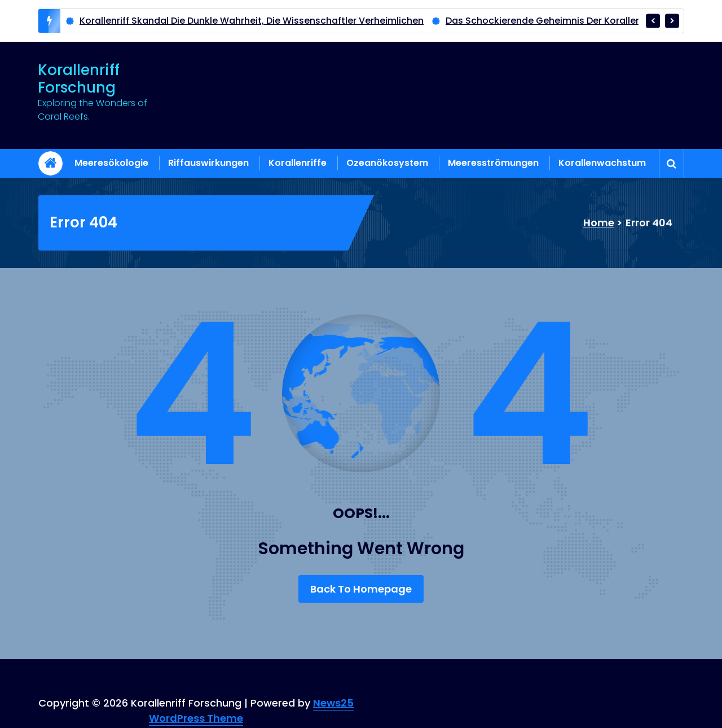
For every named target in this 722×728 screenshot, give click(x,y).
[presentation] (653, 21)
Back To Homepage (361, 589)
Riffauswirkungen (208, 163)
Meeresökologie (111, 163)
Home (599, 223)
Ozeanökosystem (387, 163)
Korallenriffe (298, 163)
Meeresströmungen (493, 163)
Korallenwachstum (602, 163)
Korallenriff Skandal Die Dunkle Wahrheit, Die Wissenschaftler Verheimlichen (252, 21)
